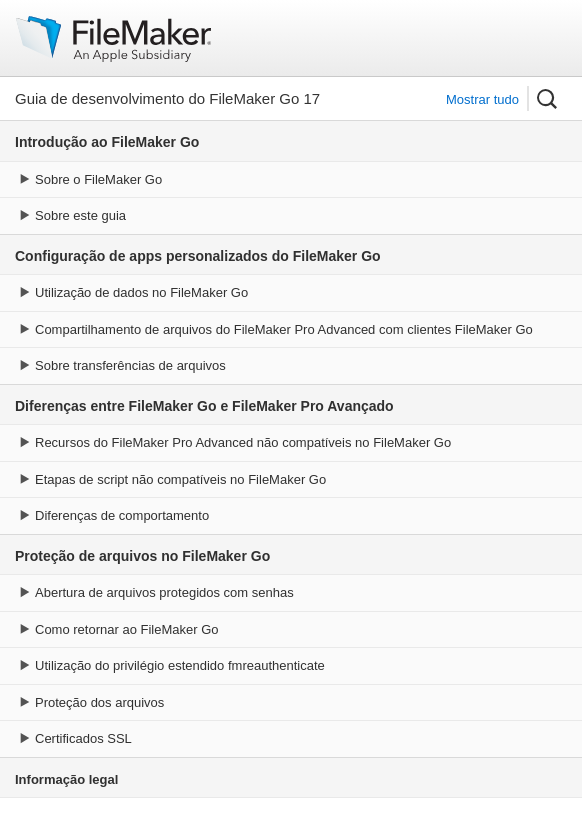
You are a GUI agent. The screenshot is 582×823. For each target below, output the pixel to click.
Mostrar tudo (482, 99)
